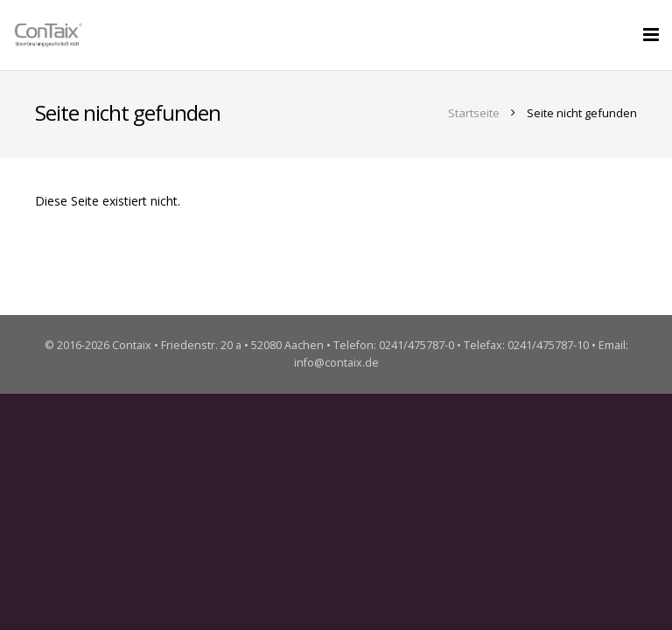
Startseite (474, 113)
